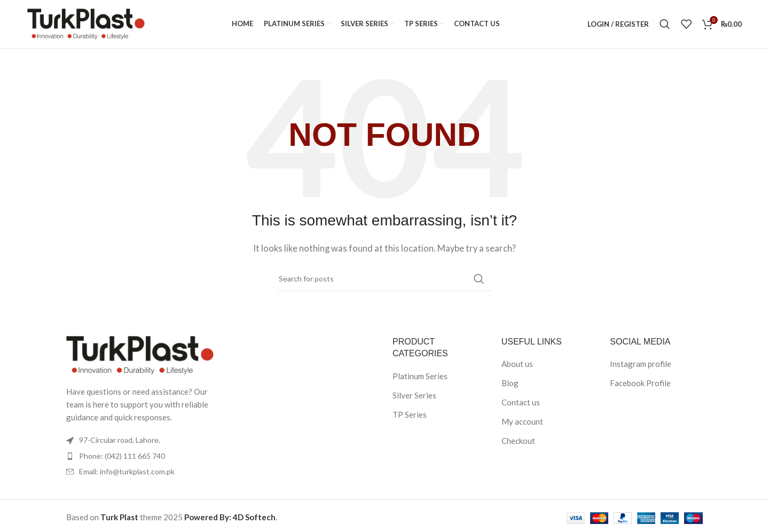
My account (522, 421)
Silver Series (414, 395)
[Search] (665, 24)
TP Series (410, 414)
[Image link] (140, 354)
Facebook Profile (640, 383)
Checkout (518, 441)
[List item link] (140, 456)
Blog (510, 383)
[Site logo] (86, 23)
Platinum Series (420, 376)
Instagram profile (641, 364)
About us (517, 364)
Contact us (521, 402)
